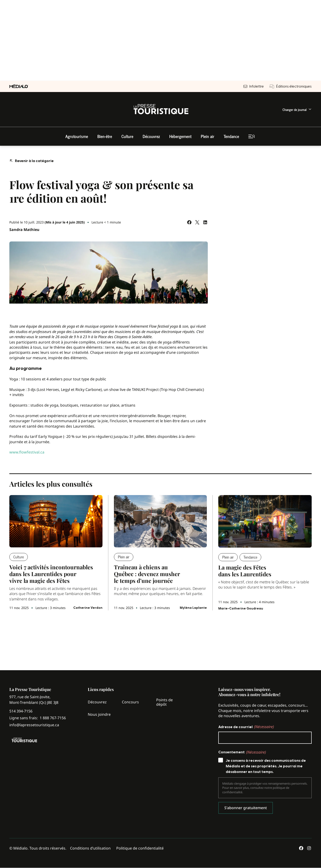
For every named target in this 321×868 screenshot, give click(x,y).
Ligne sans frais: (38, 718)
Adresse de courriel (246, 727)
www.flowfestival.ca (27, 452)
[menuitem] (297, 109)
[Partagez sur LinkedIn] (205, 222)
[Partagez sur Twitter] (197, 222)
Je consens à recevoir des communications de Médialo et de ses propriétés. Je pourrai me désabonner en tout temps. (266, 766)
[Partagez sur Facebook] (189, 222)
